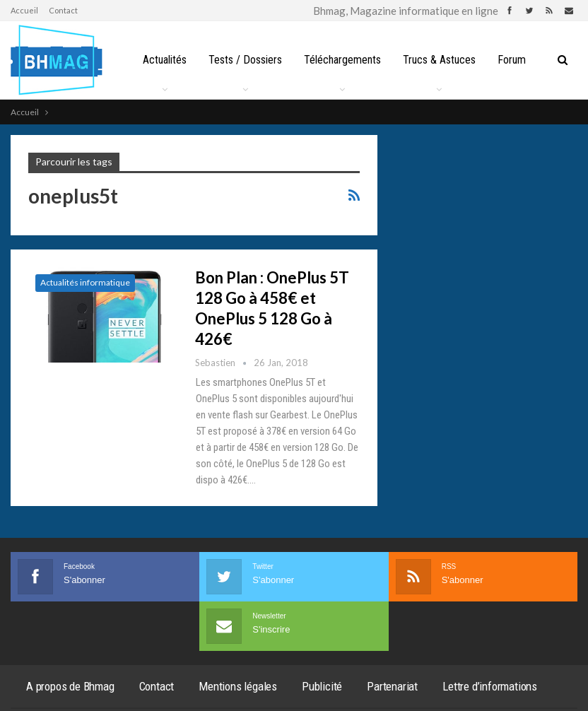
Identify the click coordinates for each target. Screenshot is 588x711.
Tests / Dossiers (247, 60)
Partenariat (392, 686)
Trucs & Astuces (446, 60)
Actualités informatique (85, 282)
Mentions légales (238, 686)
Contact (63, 10)
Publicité (322, 686)
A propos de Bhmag (70, 686)
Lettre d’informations (490, 686)
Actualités (165, 60)
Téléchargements (347, 60)
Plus (516, 60)
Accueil (24, 10)
